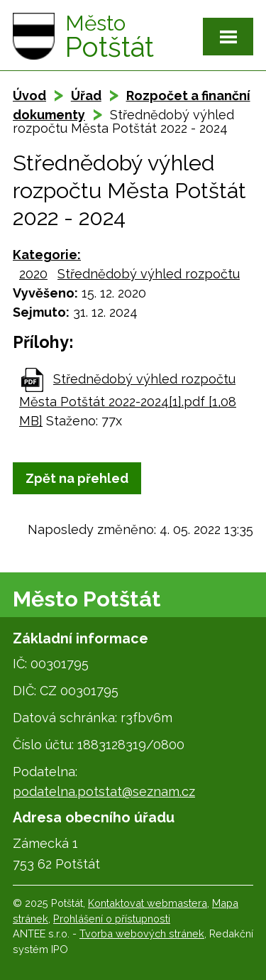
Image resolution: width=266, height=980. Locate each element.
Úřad (86, 96)
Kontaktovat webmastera (148, 903)
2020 (33, 274)
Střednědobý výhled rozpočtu (149, 274)
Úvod (29, 96)
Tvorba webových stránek (142, 933)
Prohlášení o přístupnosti (112, 919)
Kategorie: (47, 255)
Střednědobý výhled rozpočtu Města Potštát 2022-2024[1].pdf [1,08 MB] (128, 400)
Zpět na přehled (77, 478)
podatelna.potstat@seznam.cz (104, 791)
